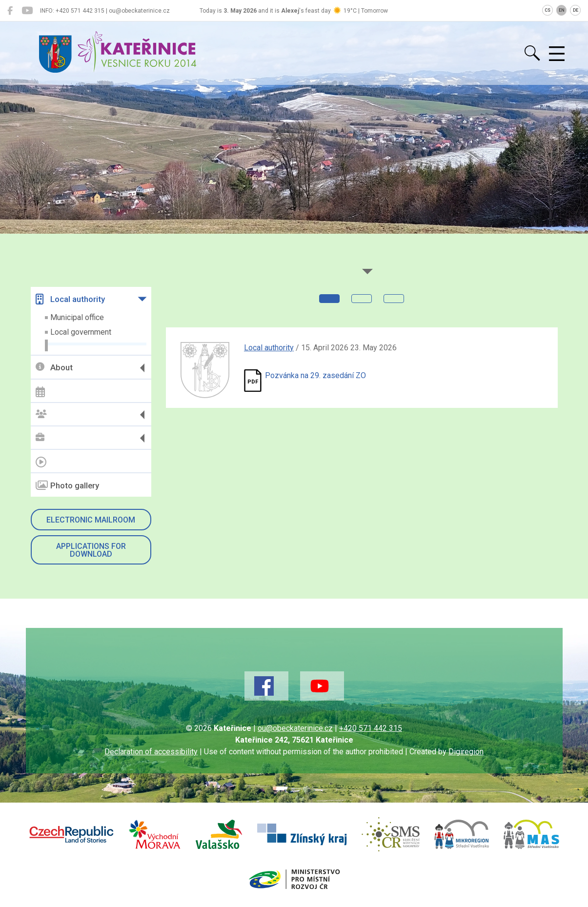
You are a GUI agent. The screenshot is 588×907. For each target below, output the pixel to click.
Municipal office (77, 317)
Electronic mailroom (91, 520)
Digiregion (466, 752)
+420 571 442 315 (371, 728)
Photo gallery (67, 485)
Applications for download (91, 550)
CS (547, 10)
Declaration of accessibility (151, 752)
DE (576, 10)
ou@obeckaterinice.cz (295, 728)
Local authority (70, 299)
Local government (81, 332)
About (54, 368)
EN (562, 10)
